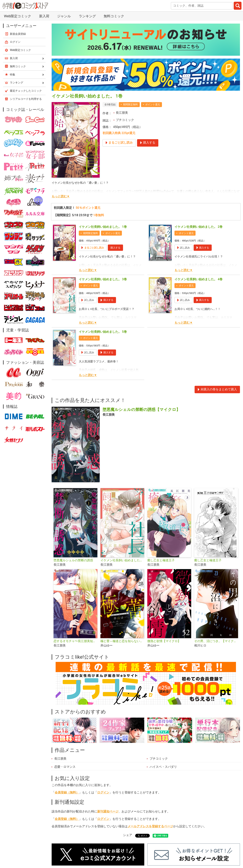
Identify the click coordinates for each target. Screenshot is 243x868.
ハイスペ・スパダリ (163, 767)
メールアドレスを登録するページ (150, 826)
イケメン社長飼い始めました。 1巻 (103, 227)
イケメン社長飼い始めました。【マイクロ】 (122, 560)
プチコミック (125, 120)
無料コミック (114, 16)
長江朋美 (122, 113)
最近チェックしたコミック (26, 91)
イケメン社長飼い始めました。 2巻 (198, 227)
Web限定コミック (18, 16)
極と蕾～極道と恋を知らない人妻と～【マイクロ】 (122, 641)
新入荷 (44, 16)
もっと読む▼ (61, 196)
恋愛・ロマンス (65, 767)
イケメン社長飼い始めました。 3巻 (103, 279)
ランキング (87, 16)
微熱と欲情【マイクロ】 (164, 641)
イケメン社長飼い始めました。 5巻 (103, 332)
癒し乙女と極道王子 (161, 560)
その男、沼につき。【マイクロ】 (216, 641)
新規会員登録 (18, 34)
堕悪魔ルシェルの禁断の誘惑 (73, 560)
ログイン (103, 793)
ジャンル (64, 16)
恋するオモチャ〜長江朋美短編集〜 (75, 641)
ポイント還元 (153, 104)
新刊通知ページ (108, 812)
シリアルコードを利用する (26, 99)
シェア (128, 835)
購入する (115, 248)
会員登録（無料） (67, 793)
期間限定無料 (130, 104)
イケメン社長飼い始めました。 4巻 (198, 279)
